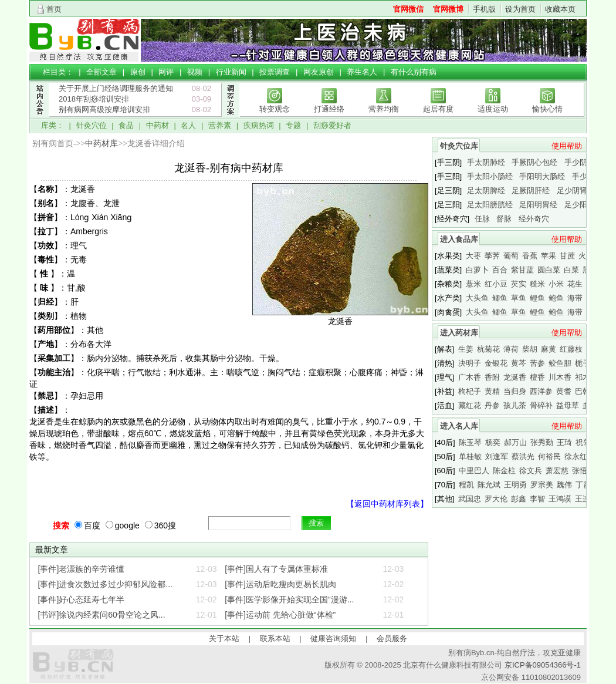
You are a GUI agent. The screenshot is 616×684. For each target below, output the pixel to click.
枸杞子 (470, 391)
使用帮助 (567, 146)
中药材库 (101, 144)
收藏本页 (560, 9)
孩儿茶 (515, 405)
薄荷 (511, 349)
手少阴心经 (583, 162)
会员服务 (392, 638)
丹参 (492, 405)
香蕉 (530, 256)
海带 (575, 298)
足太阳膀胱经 (490, 205)
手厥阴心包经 (534, 162)
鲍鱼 (556, 298)
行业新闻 (231, 72)
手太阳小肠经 (490, 176)
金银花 (496, 363)
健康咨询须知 (333, 638)
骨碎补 (541, 405)
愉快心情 (547, 109)
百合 (500, 270)
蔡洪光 (523, 456)
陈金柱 (504, 471)
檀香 (537, 377)
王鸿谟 (560, 499)
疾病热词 (259, 125)
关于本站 (224, 638)
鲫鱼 (500, 298)
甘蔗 (567, 256)
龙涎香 (515, 377)
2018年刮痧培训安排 (94, 99)
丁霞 (583, 485)
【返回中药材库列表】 (387, 504)
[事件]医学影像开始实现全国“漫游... (289, 599)
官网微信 (408, 9)
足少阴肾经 (576, 191)
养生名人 (362, 72)
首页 (54, 9)
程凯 (466, 485)
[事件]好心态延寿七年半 (82, 599)
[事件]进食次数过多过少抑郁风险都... (105, 584)
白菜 (571, 270)
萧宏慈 (557, 471)
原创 (138, 72)
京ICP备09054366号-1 (543, 665)
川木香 (560, 377)
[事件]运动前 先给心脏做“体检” (280, 615)
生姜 (466, 349)
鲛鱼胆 (560, 363)
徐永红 (576, 456)
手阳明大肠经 (542, 176)
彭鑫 (519, 499)
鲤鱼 (537, 298)
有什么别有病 (414, 72)
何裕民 (549, 456)
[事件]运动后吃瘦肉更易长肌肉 (280, 584)
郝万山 (515, 442)
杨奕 (493, 442)
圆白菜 (549, 270)
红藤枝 (571, 349)
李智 (537, 499)
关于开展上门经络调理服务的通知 (116, 88)
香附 (492, 377)
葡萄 (511, 256)
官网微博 (448, 9)
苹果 (549, 256)
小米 (556, 284)
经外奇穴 (534, 219)
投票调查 (275, 72)
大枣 (473, 256)
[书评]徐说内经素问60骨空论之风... (102, 615)
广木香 (470, 377)
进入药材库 (459, 333)
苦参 (537, 363)
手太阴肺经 (486, 162)
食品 (126, 125)
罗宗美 (542, 485)
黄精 (492, 391)
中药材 (158, 125)
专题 (293, 125)
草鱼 (519, 298)
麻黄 (549, 349)
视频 (195, 72)
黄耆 (564, 391)
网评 (166, 72)
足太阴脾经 (486, 191)
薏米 (473, 284)
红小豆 (496, 284)
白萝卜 (477, 270)
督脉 (504, 219)
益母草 (568, 405)
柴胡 (530, 349)
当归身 (515, 391)
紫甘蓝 (522, 270)
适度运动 (493, 109)
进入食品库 (459, 239)
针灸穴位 (92, 125)
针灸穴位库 (459, 146)
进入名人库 (459, 426)
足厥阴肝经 (531, 191)
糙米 (537, 284)
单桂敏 (470, 456)
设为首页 (520, 9)
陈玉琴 (470, 442)
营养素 (220, 125)
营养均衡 (384, 109)
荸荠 (492, 256)
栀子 (583, 363)
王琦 (564, 442)
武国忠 (470, 499)
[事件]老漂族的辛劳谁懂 (82, 569)
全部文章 (101, 72)
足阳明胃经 (538, 205)
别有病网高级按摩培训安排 (104, 109)
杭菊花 (488, 349)
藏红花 (470, 405)
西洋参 (541, 391)
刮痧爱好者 (332, 125)
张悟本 (583, 471)
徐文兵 (531, 471)
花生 (575, 284)
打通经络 (329, 109)
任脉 (482, 219)
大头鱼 (477, 298)
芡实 (519, 284)
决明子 (470, 363)
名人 (188, 125)
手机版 (484, 9)
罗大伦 (496, 499)
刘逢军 (497, 456)
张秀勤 (542, 442)
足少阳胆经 (583, 205)
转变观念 (275, 109)
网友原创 (319, 72)
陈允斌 (489, 485)
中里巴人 (474, 471)
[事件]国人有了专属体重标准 (276, 569)
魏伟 (564, 485)
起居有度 (438, 109)
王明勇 (515, 485)
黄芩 (519, 363)
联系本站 (275, 638)
